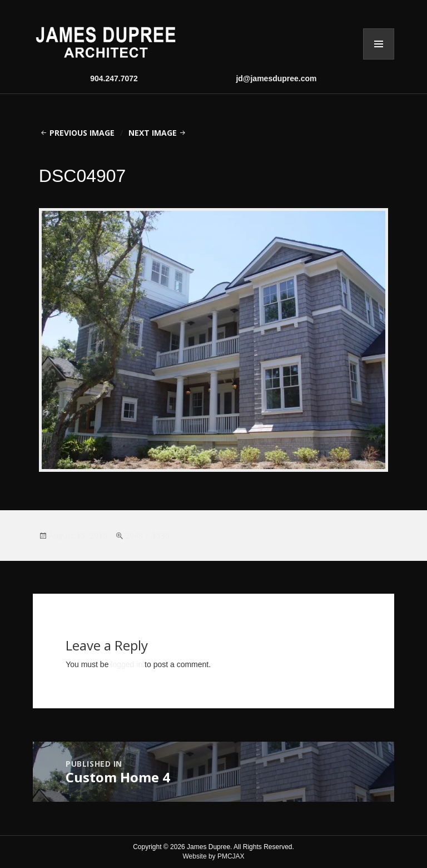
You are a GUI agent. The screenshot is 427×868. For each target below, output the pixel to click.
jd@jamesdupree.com (276, 78)
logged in (126, 664)
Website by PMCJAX (213, 856)
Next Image (153, 133)
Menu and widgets (379, 44)
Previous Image (82, 133)
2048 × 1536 (147, 536)
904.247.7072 (114, 78)
